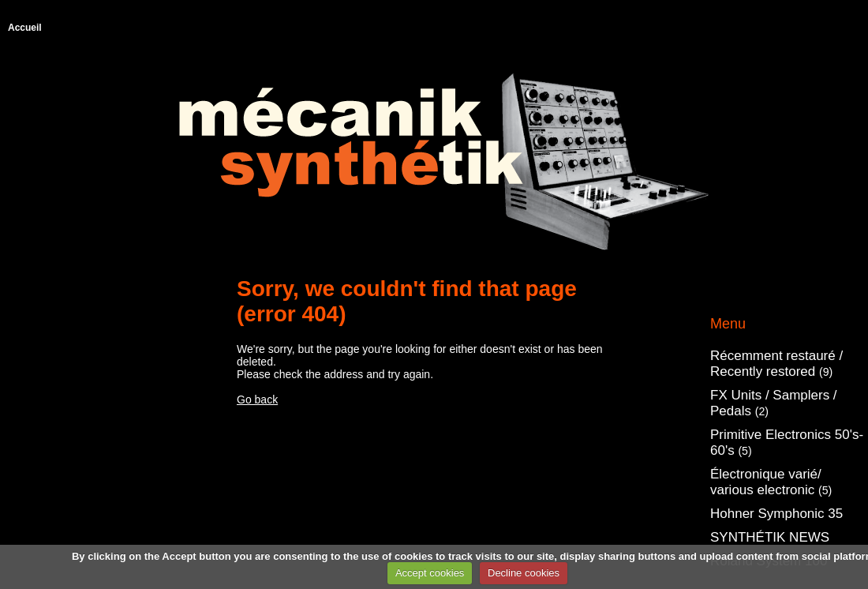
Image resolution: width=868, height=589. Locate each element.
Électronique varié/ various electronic (771, 482)
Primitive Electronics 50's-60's (787, 443)
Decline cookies (524, 573)
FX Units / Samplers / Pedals (774, 403)
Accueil (25, 28)
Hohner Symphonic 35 (776, 514)
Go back (257, 400)
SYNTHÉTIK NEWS (770, 537)
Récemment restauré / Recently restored (776, 364)
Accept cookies (430, 573)
